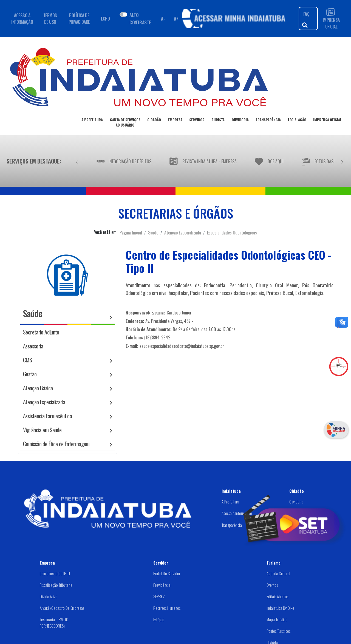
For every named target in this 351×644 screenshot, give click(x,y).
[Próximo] (342, 161)
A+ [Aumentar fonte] (176, 19)
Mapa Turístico (277, 619)
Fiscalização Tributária (56, 585)
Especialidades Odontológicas (232, 233)
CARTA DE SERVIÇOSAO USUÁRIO (125, 123)
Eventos (272, 585)
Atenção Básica (38, 388)
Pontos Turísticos (278, 631)
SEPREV (159, 596)
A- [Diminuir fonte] (163, 19)
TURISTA (218, 121)
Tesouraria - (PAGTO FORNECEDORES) (54, 622)
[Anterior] (77, 161)
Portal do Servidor (167, 573)
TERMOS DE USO (50, 19)
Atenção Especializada (183, 233)
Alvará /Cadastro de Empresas (62, 608)
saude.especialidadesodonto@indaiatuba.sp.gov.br (182, 346)
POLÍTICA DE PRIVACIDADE (79, 19)
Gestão (30, 374)
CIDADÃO (154, 121)
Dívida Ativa (49, 596)
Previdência (162, 585)
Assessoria (33, 346)
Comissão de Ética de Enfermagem (56, 444)
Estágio (159, 619)
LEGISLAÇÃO (297, 121)
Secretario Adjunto (41, 332)
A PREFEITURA (92, 121)
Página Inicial (131, 233)
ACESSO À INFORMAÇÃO (22, 19)
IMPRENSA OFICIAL (331, 18)
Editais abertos (277, 596)
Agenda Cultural (278, 573)
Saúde (153, 233)
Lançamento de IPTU (55, 573)
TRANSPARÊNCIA (268, 121)
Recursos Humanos (167, 608)
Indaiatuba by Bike (280, 608)
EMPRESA (175, 121)
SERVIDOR (197, 121)
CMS (27, 360)
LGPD (105, 19)
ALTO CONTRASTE (140, 18)
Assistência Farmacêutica (47, 416)
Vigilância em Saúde (42, 430)
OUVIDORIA (240, 121)
